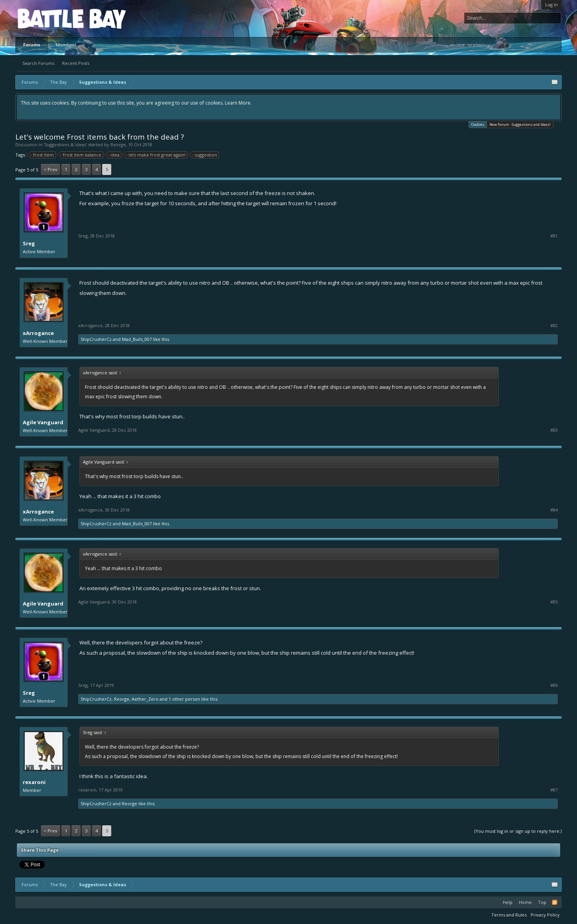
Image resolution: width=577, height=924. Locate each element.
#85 (554, 602)
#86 (554, 685)
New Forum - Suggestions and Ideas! (520, 124)
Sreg (29, 243)
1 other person (184, 699)
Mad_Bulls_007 (137, 339)
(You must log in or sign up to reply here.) (518, 831)
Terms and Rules (509, 915)
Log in (551, 5)
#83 (554, 430)
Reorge (118, 144)
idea (114, 155)
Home (525, 902)
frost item (42, 155)
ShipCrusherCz (96, 339)
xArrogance (38, 333)
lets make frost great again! (156, 155)
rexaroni (34, 782)
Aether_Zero (145, 699)
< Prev (51, 169)
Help (508, 902)
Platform (46, 18)
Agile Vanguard (43, 422)
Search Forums (38, 63)
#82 (554, 326)
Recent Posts (76, 63)
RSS (555, 902)
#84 (554, 510)
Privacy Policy (545, 915)
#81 (554, 236)
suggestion (205, 155)
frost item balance (81, 155)
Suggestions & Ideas (65, 144)
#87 (554, 790)
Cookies (478, 124)
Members (66, 45)
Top (542, 902)
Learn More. (238, 103)
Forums (32, 45)
